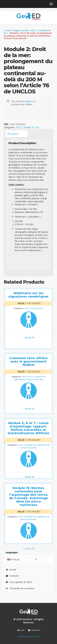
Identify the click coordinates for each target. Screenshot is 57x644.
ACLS (34, 30)
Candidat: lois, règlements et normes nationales (30, 378)
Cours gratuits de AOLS (19, 582)
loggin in (28, 101)
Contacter (12, 576)
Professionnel (37, 308)
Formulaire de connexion (20, 588)
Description (13, 134)
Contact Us (34, 630)
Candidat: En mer (31, 127)
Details (29, 338)
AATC (25, 377)
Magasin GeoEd (21, 30)
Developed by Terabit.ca (29, 637)
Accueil (8, 30)
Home (21, 630)
